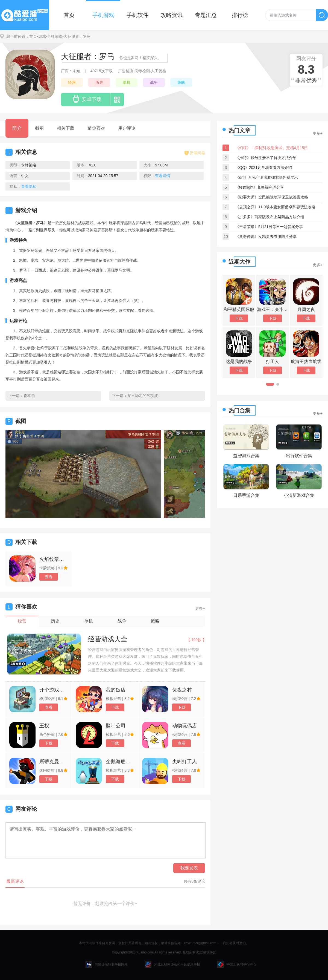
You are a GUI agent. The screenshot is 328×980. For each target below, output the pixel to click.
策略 (181, 82)
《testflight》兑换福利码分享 (260, 187)
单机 (127, 82)
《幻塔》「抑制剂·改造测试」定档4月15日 (272, 148)
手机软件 (137, 15)
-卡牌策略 (54, 36)
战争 (154, 82)
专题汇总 (206, 15)
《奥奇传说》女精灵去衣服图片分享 (266, 237)
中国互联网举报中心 (237, 964)
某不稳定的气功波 (143, 396)
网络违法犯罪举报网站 (107, 964)
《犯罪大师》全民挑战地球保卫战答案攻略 (272, 197)
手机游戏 (103, 15)
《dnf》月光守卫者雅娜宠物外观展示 (267, 177)
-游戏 (41, 36)
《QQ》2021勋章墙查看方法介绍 (264, 168)
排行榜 (240, 15)
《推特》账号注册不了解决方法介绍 (266, 158)
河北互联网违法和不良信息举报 (172, 964)
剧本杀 (29, 396)
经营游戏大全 (108, 639)
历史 (99, 82)
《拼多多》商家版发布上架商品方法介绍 (270, 217)
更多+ (200, 608)
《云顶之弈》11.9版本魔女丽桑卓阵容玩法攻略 (275, 207)
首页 (69, 15)
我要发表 (189, 868)
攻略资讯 (172, 15)
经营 (72, 82)
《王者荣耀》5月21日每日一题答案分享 (269, 227)
